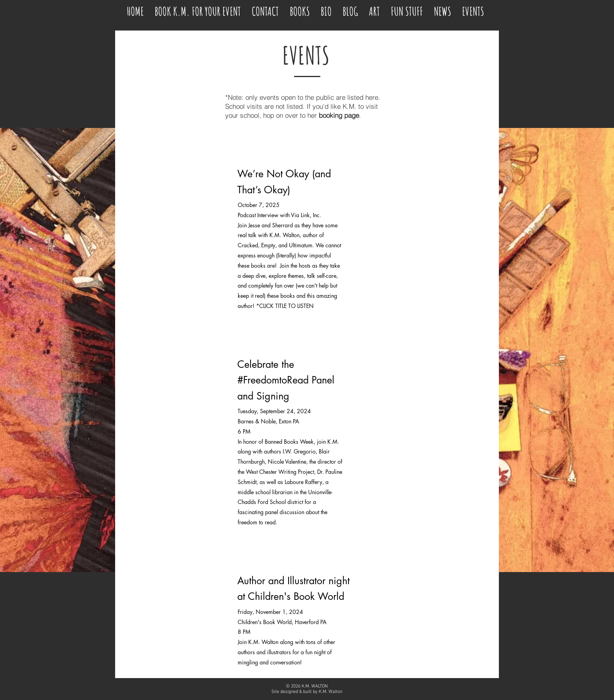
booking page (339, 115)
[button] (407, 8)
